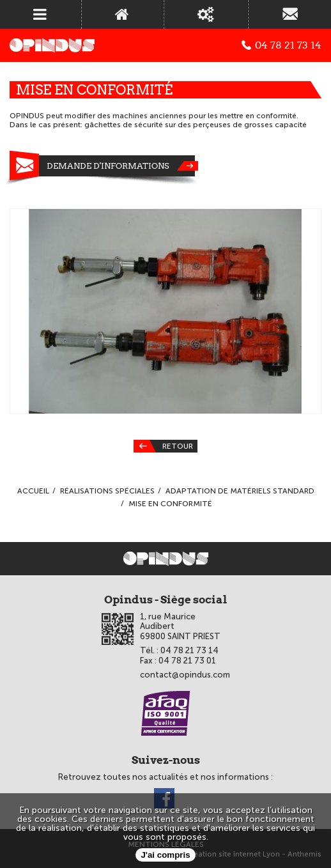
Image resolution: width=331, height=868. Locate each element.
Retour (163, 446)
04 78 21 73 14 (281, 45)
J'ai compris (165, 855)
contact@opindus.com (185, 675)
